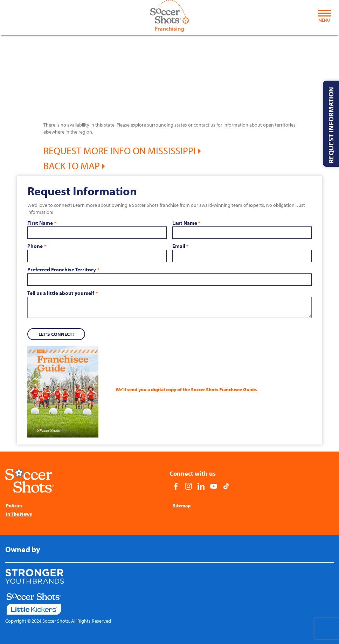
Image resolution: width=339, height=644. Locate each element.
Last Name (186, 223)
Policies (14, 506)
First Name (42, 223)
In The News (19, 514)
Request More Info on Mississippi (122, 151)
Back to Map (74, 166)
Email (180, 246)
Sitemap (182, 506)
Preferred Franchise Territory (63, 270)
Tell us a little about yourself (62, 293)
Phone (37, 246)
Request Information (331, 125)
